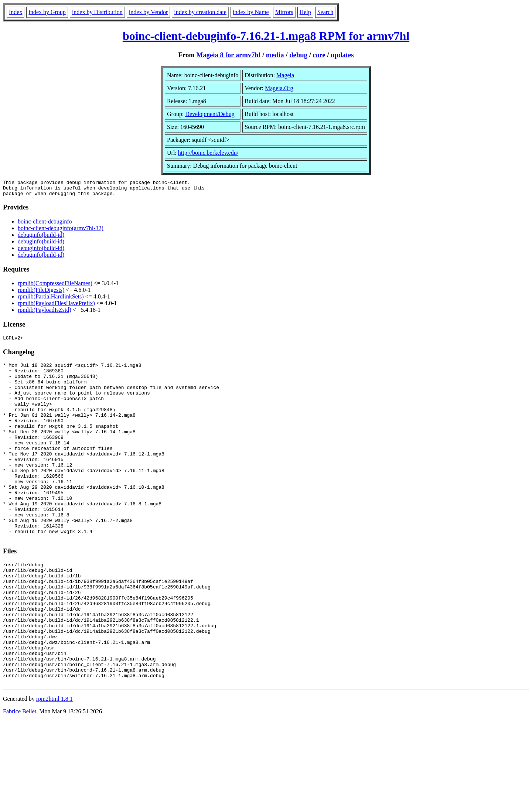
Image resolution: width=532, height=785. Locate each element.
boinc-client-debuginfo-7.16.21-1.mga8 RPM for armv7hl (266, 36)
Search (325, 12)
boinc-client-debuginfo (45, 225)
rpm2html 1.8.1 (54, 763)
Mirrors (284, 12)
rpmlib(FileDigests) (41, 293)
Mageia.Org (279, 88)
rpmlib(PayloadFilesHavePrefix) (56, 306)
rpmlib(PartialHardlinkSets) (51, 300)
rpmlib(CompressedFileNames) (55, 286)
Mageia (285, 75)
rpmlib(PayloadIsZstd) (45, 313)
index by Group (47, 12)
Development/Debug (210, 114)
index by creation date (200, 12)
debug (298, 55)
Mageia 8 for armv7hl (229, 55)
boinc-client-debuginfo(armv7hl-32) (61, 231)
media (275, 55)
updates (342, 55)
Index (16, 12)
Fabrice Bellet (20, 776)
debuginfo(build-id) (41, 238)
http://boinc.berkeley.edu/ (208, 153)
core (319, 55)
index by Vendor (148, 12)
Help (305, 12)
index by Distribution (97, 12)
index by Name (251, 12)
